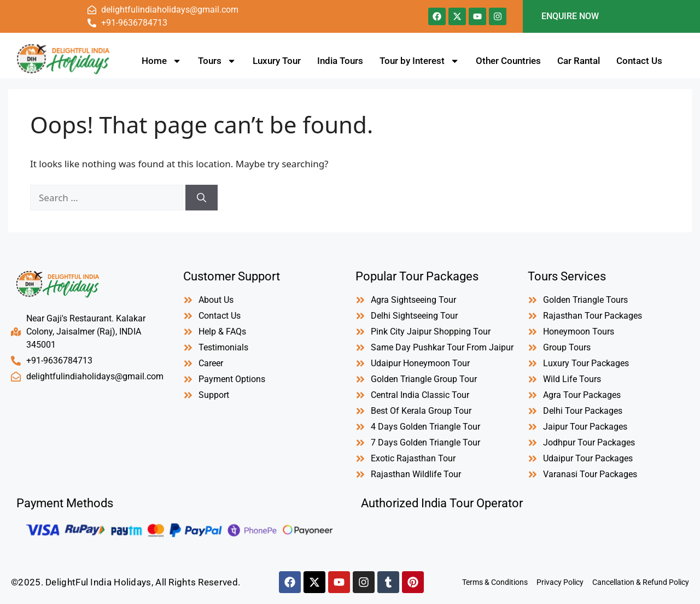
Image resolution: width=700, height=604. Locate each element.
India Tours (340, 61)
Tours (217, 61)
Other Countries (508, 61)
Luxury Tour (277, 61)
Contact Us (639, 61)
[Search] (202, 198)
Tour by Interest (419, 61)
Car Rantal (579, 61)
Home (162, 61)
